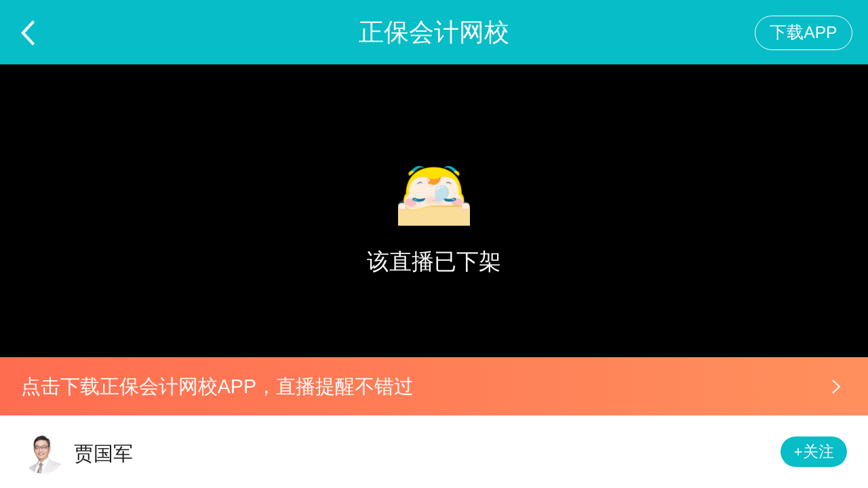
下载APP (803, 32)
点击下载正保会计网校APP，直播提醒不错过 (217, 386)
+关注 (814, 452)
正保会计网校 (434, 32)
